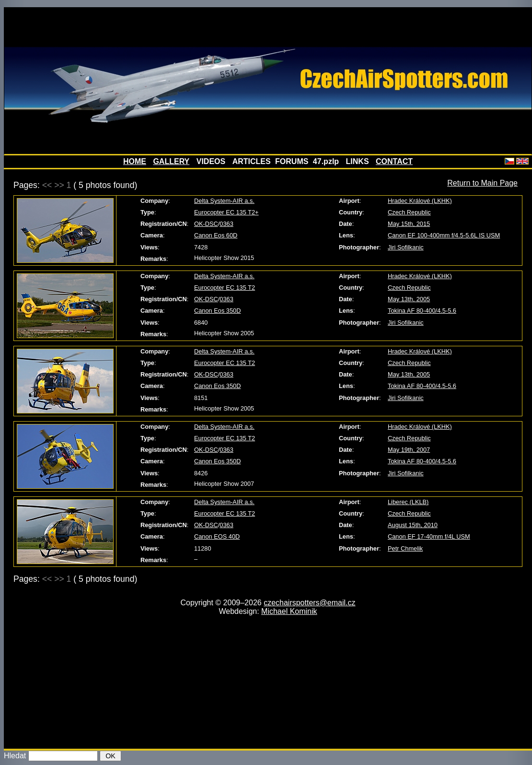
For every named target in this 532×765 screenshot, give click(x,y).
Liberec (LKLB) (408, 502)
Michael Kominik (289, 611)
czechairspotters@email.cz (309, 603)
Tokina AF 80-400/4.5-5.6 (422, 311)
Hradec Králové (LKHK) (420, 201)
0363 (226, 224)
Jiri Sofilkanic (406, 247)
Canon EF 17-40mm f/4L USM (429, 536)
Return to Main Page (482, 183)
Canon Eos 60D (216, 235)
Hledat (15, 756)
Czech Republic (409, 212)
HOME (135, 161)
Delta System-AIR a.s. (224, 201)
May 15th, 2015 (409, 224)
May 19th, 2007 (409, 450)
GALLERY (171, 161)
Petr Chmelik (405, 548)
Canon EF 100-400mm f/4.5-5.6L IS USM (444, 235)
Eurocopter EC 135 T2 (225, 288)
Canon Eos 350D (217, 311)
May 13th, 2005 (409, 299)
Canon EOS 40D (217, 536)
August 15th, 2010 (413, 525)
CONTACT (394, 161)
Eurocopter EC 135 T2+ (226, 212)
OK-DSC (206, 224)
